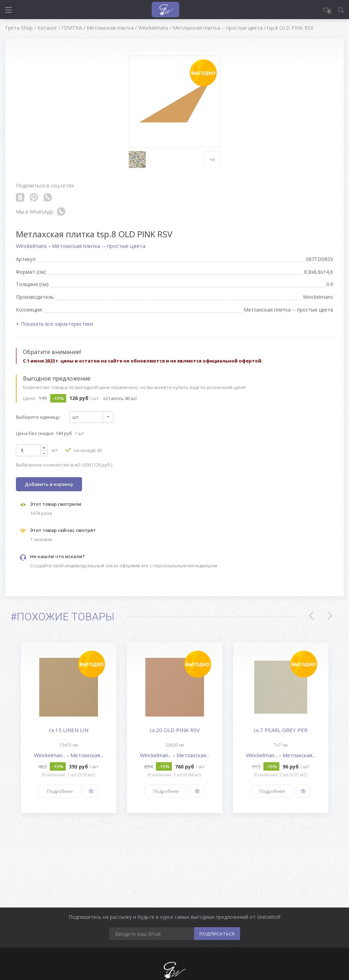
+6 (212, 160)
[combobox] (91, 417)
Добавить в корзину (49, 484)
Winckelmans (32, 246)
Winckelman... (50, 755)
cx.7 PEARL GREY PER (281, 730)
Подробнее (60, 791)
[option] (69, 728)
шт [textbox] (76, 417)
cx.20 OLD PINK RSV (175, 730)
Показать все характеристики (57, 324)
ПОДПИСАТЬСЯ (217, 934)
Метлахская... (87, 755)
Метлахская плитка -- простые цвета (99, 246)
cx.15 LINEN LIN (69, 730)
